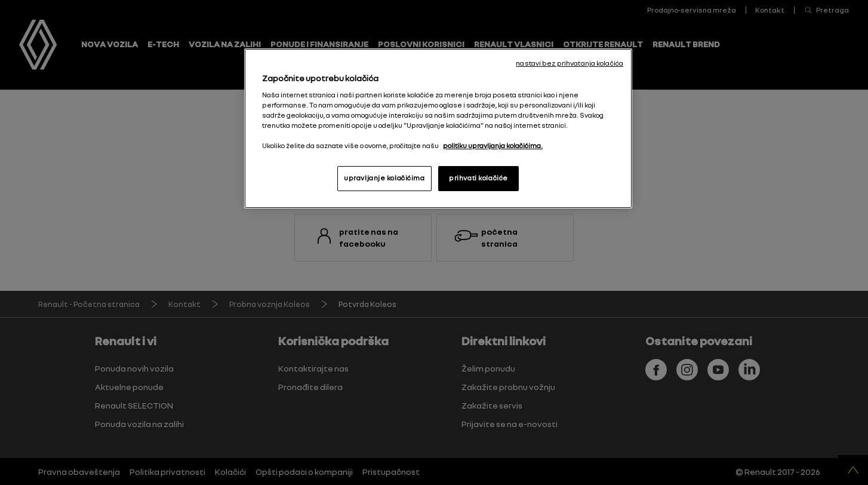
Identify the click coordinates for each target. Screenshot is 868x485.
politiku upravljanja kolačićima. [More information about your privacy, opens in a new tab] (493, 146)
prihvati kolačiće (478, 178)
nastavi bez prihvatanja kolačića (570, 63)
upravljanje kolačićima (384, 178)
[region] (438, 128)
